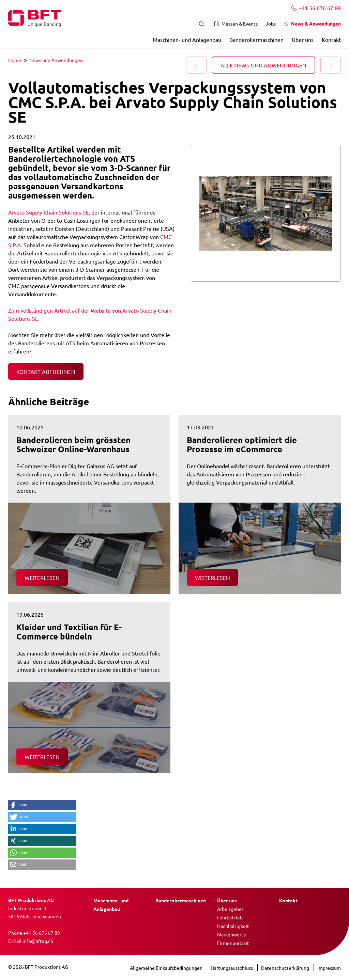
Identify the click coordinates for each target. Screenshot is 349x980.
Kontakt (331, 39)
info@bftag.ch (38, 941)
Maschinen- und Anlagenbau (187, 39)
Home (15, 60)
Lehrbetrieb (230, 917)
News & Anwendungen (312, 23)
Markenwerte (232, 934)
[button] (42, 805)
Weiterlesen (42, 578)
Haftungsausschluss (232, 968)
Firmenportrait (233, 943)
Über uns (303, 39)
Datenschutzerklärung (286, 968)
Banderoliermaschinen (256, 39)
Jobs (271, 23)
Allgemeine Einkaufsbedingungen (167, 968)
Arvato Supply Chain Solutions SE (48, 212)
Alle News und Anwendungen (263, 65)
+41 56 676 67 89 (316, 8)
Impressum (329, 968)
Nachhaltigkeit (233, 926)
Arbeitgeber (230, 909)
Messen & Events (236, 23)
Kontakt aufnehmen (46, 372)
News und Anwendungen (56, 60)
